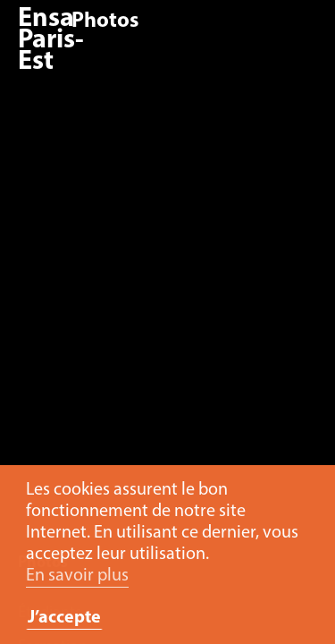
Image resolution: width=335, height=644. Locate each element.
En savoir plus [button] (77, 576)
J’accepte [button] (64, 618)
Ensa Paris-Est (51, 41)
